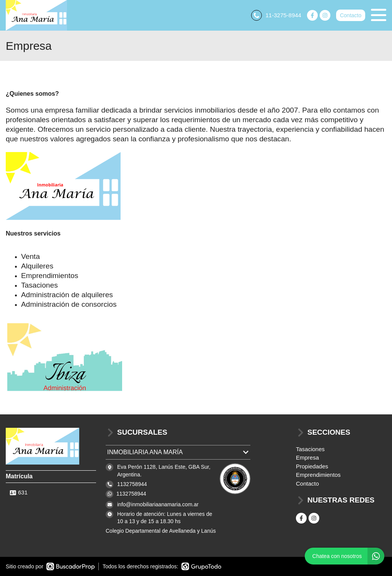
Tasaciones (310, 449)
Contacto (351, 15)
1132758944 (131, 494)
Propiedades (312, 466)
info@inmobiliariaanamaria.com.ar (158, 504)
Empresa (307, 457)
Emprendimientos (318, 475)
